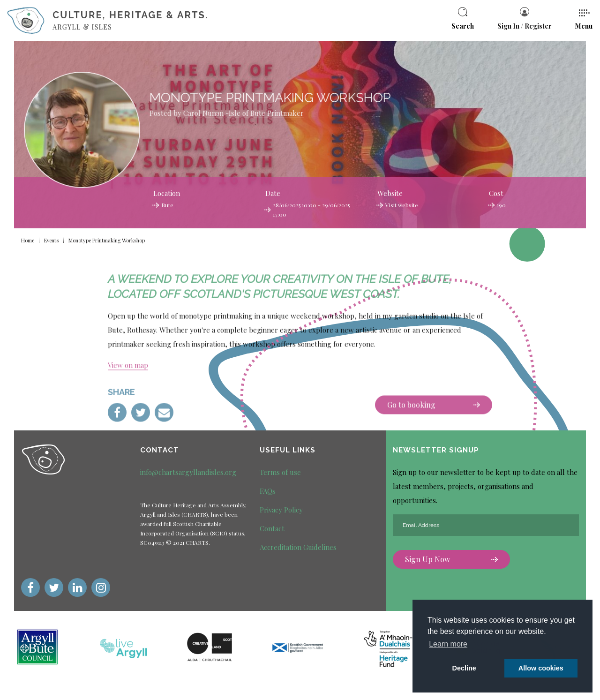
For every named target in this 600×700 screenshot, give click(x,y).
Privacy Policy (281, 510)
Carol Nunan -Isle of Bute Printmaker (204, 113)
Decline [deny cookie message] (464, 668)
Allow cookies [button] (541, 668)
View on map (128, 404)
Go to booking (434, 444)
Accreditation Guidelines (298, 547)
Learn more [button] (448, 644)
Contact (272, 528)
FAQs (268, 491)
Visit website (402, 205)
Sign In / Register (525, 19)
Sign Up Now (451, 559)
